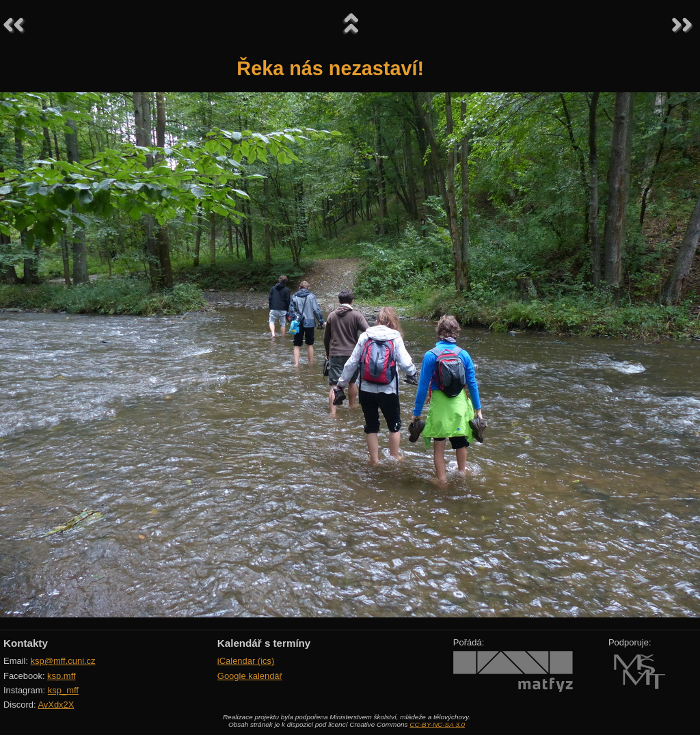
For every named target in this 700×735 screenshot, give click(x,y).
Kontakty (26, 643)
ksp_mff (63, 690)
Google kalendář (250, 676)
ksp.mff (62, 676)
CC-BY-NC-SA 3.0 (437, 724)
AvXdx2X (56, 705)
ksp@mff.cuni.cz (63, 661)
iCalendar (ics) (246, 661)
